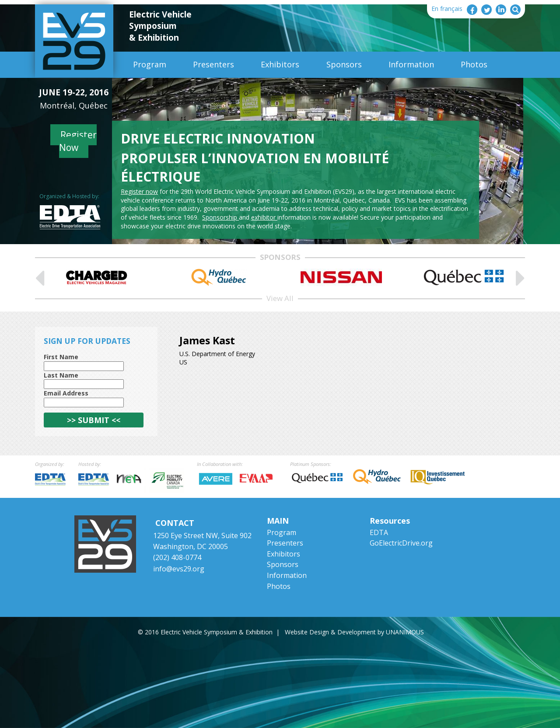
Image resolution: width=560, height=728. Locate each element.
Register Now (78, 141)
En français (447, 9)
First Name (61, 357)
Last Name (61, 375)
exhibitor (264, 217)
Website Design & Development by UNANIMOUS (354, 632)
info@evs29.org (179, 569)
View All (280, 298)
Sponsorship (220, 217)
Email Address (66, 393)
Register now (139, 191)
